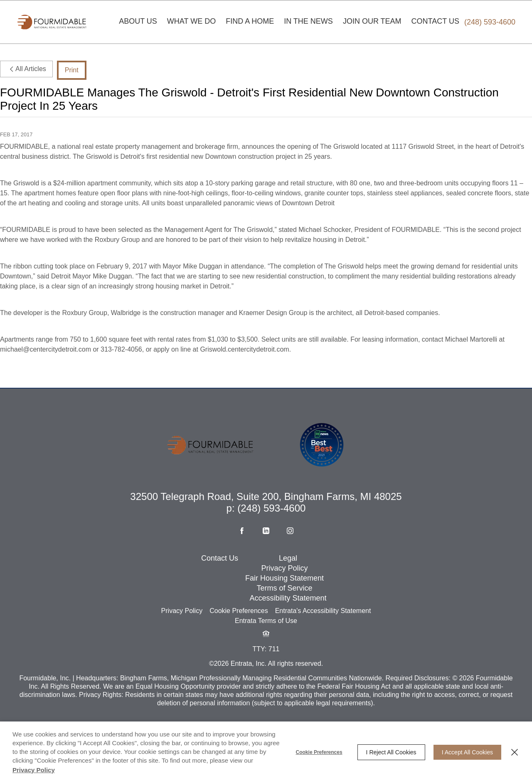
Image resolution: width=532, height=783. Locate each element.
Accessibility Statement (288, 628)
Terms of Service (284, 618)
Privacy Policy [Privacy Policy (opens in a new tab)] (34, 770)
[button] (266, 663)
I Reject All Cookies (391, 752)
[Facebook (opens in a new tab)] (242, 560)
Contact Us (435, 21)
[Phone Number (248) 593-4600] (490, 22)
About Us (138, 21)
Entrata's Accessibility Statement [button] (323, 640)
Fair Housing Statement (284, 608)
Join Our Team (372, 21)
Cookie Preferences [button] (239, 640)
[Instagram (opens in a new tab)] (290, 560)
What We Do (191, 21)
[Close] (515, 752)
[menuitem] (138, 22)
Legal (288, 588)
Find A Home (250, 21)
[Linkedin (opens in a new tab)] (266, 560)
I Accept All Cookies (467, 752)
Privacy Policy (285, 598)
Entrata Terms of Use (266, 650)
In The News (308, 21)
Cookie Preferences (319, 752)
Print (72, 70)
